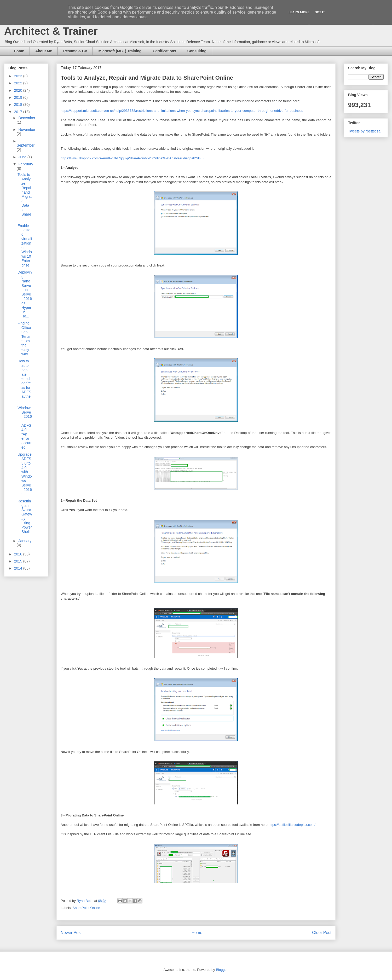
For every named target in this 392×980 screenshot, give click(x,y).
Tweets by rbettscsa (364, 131)
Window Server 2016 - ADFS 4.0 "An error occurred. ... (25, 428)
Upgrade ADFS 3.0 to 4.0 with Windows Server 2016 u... (25, 474)
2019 (19, 97)
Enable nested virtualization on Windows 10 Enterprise (25, 245)
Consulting (197, 51)
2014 (19, 568)
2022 (19, 83)
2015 (19, 561)
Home (19, 51)
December (27, 118)
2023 (19, 76)
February (26, 164)
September (26, 145)
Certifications (164, 51)
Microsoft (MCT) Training (120, 51)
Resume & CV (75, 51)
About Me (44, 51)
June (23, 157)
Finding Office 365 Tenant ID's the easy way (24, 339)
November (27, 130)
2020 (19, 90)
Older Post (322, 933)
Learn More (299, 12)
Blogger (222, 970)
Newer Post (71, 933)
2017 (19, 112)
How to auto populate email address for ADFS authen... (24, 381)
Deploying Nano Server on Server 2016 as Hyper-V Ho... (25, 294)
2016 (19, 554)
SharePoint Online (87, 908)
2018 (19, 105)
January (25, 541)
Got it (320, 12)
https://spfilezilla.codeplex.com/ (292, 825)
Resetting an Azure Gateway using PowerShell (25, 517)
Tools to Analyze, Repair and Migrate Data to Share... (25, 196)
